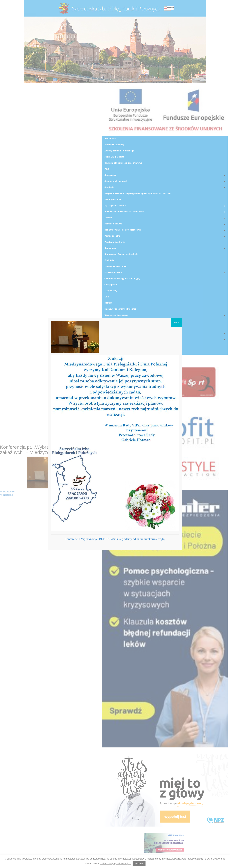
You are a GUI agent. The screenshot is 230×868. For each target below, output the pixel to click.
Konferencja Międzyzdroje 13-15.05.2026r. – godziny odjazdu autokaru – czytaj (115, 539)
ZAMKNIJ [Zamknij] (176, 322)
